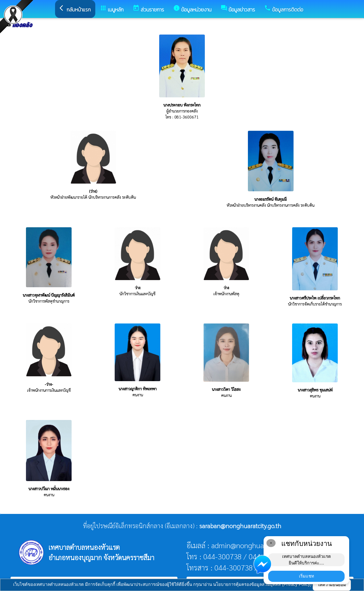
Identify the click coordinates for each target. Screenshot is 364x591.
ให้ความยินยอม (332, 585)
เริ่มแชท (307, 576)
